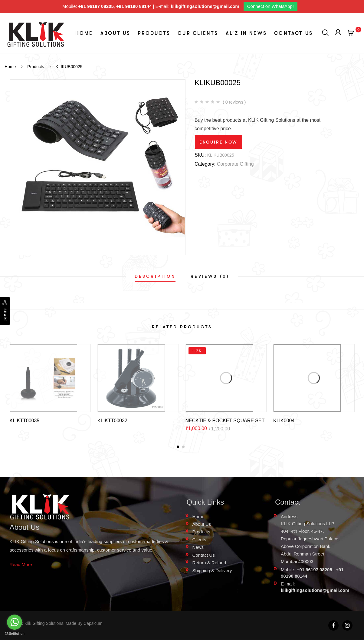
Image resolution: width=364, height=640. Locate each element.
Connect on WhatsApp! (271, 6)
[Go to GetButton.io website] (15, 634)
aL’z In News (246, 33)
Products (154, 33)
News (198, 547)
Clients (199, 540)
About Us (116, 33)
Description (155, 276)
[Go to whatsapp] (15, 622)
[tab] (155, 276)
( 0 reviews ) (234, 102)
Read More (21, 564)
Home (84, 33)
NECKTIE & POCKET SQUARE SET (225, 421)
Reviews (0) (210, 276)
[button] (178, 447)
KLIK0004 (284, 421)
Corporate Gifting (235, 164)
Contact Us (293, 33)
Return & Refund (209, 563)
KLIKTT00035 (25, 421)
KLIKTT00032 (112, 421)
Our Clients (198, 33)
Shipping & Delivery (212, 570)
